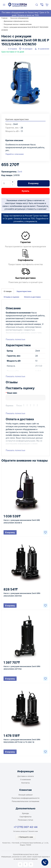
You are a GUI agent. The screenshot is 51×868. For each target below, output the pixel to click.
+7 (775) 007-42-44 (26, 827)
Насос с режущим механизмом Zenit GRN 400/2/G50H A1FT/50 (22, 668)
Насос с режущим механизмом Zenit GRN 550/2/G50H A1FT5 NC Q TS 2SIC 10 (22, 741)
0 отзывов (12, 49)
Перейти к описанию (15, 154)
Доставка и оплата (26, 776)
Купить (25, 191)
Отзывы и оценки (11, 297)
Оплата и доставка (32, 297)
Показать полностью (15, 339)
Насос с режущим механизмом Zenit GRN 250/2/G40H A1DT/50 (22, 595)
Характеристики (24, 291)
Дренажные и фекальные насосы (16, 21)
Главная (4, 18)
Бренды (26, 813)
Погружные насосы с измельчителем (18, 24)
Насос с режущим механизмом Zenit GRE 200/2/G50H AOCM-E (22, 521)
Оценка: (10, 406)
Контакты (26, 783)
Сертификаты (26, 817)
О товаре (8, 291)
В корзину (33, 183)
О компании (26, 779)
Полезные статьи (26, 820)
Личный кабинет (26, 795)
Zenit (20, 172)
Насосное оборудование (19, 18)
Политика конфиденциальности (26, 798)
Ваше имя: (12, 393)
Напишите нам (26, 837)
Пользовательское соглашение (26, 801)
